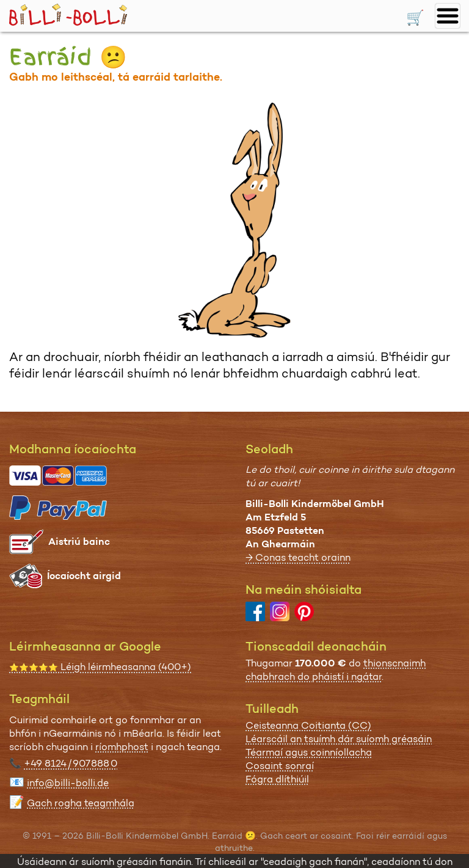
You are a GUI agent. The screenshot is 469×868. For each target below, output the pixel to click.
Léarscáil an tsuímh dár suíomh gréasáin (339, 739)
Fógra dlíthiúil (277, 779)
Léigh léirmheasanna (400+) (100, 667)
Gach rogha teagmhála (81, 803)
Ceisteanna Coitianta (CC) (308, 725)
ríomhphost (122, 747)
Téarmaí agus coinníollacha (309, 752)
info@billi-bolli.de (68, 783)
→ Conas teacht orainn (298, 557)
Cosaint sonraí (280, 766)
